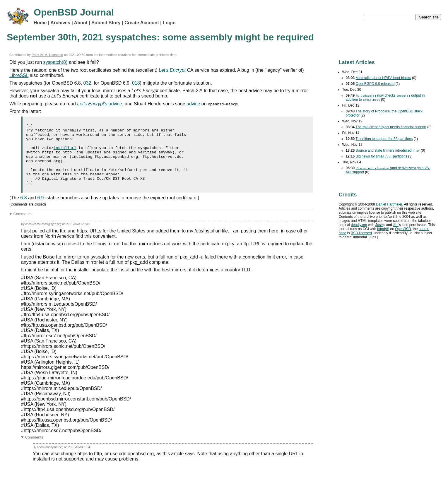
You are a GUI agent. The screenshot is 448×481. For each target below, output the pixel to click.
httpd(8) (383, 229)
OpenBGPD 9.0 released (375, 84)
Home (40, 23)
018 (136, 83)
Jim (396, 225)
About (81, 23)
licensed (361, 233)
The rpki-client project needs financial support (391, 127)
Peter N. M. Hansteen (47, 55)
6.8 (23, 210)
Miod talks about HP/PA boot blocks (383, 78)
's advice (100, 104)
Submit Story (106, 23)
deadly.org (359, 225)
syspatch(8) (55, 62)
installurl (65, 153)
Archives (60, 23)
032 (87, 83)
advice (193, 104)
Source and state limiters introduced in (388, 150)
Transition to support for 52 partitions (384, 139)
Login (169, 23)
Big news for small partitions (382, 156)
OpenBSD (403, 229)
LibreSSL (19, 75)
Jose (379, 225)
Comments (23, 226)
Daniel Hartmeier (389, 204)
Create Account (142, 23)
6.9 (40, 210)
